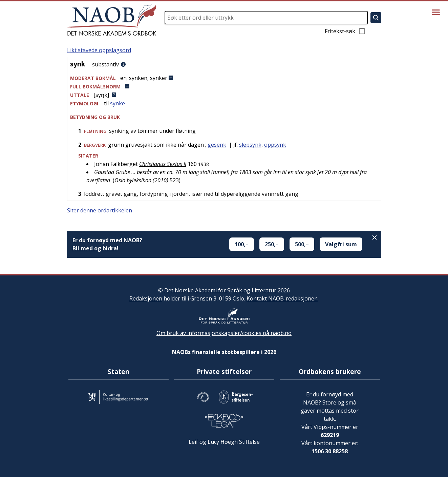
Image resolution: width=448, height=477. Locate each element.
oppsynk (275, 145)
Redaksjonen (146, 298)
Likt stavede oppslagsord (99, 50)
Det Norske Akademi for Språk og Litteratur (220, 290)
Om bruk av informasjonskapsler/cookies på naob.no (224, 333)
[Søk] (376, 18)
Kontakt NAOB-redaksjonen (282, 298)
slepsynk (250, 145)
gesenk (217, 145)
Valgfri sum (341, 244)
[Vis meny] (436, 12)
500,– (302, 244)
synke (118, 103)
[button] (224, 78)
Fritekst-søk (345, 31)
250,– (272, 244)
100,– (242, 244)
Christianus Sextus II (163, 164)
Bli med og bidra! (95, 248)
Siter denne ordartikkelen (100, 210)
